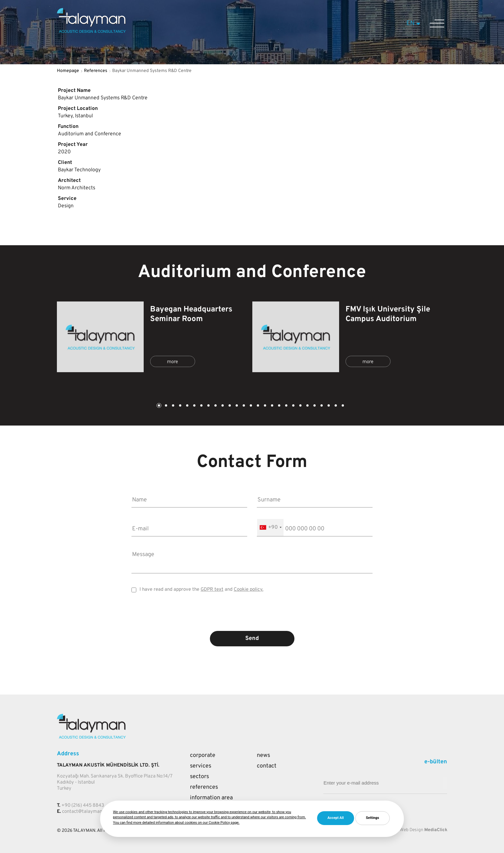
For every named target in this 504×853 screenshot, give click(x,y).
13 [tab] (243, 406)
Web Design (412, 830)
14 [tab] (250, 406)
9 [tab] (215, 406)
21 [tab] (300, 406)
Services (201, 766)
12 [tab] (236, 406)
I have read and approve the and (201, 590)
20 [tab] (293, 406)
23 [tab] (314, 406)
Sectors (199, 777)
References (96, 71)
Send (252, 638)
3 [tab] (173, 406)
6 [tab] (194, 406)
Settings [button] (372, 818)
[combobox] (270, 528)
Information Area (211, 798)
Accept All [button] (336, 818)
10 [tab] (222, 406)
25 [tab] (328, 406)
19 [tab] (286, 406)
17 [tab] (272, 406)
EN (414, 23)
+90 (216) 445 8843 (83, 806)
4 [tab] (180, 406)
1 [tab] (158, 406)
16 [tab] (265, 406)
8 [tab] (208, 406)
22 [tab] (307, 406)
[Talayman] (91, 31)
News (263, 755)
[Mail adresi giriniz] (445, 783)
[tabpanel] (155, 337)
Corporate (203, 755)
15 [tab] (257, 406)
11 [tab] (229, 406)
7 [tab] (201, 406)
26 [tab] (335, 406)
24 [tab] (321, 406)
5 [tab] (187, 406)
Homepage (68, 71)
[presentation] (252, 616)
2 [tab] (166, 406)
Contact (267, 766)
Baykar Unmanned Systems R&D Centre (152, 71)
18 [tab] (279, 406)
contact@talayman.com (87, 812)
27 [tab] (342, 406)
